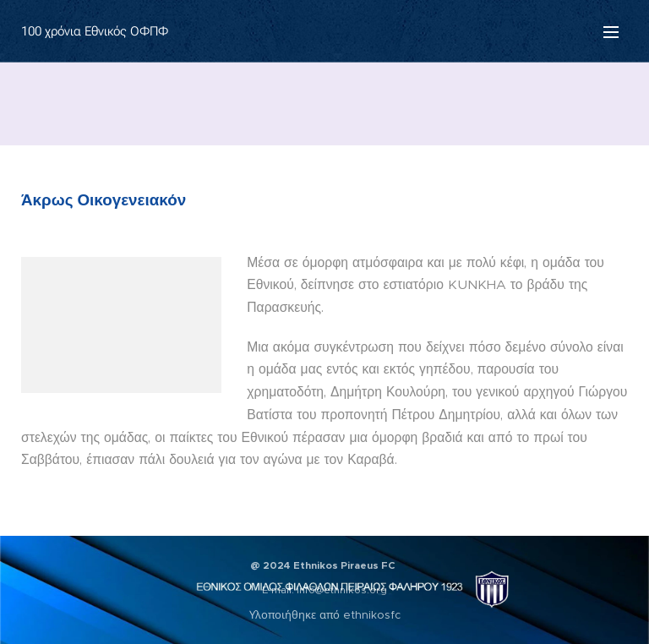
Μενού (611, 32)
